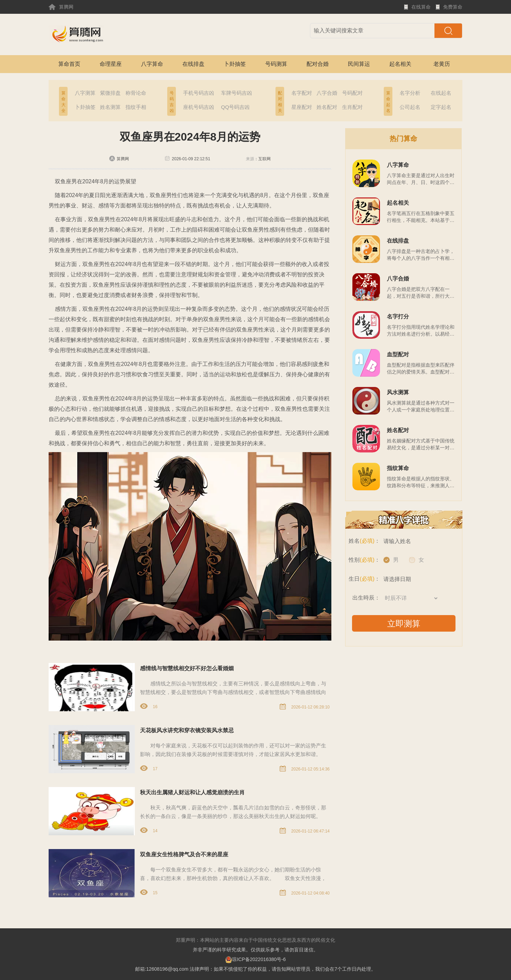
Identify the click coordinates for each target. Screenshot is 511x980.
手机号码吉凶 (199, 93)
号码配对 (352, 93)
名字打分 (398, 317)
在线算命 (417, 9)
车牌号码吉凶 (237, 93)
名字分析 (410, 93)
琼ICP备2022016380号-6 (255, 959)
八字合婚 (327, 93)
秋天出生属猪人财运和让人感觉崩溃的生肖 (192, 792)
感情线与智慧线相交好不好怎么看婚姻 (187, 668)
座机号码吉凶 (199, 107)
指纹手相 (136, 107)
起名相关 (400, 64)
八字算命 (152, 64)
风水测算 (398, 392)
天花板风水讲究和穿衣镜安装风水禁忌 (187, 730)
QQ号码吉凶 (235, 107)
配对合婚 (318, 64)
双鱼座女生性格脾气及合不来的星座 (184, 854)
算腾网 (61, 7)
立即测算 (404, 624)
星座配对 (302, 107)
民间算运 (359, 64)
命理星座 (111, 64)
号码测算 (276, 64)
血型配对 (398, 354)
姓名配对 (327, 107)
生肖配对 (352, 107)
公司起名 (410, 107)
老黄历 (442, 64)
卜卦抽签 (235, 64)
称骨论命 (136, 93)
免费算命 (449, 9)
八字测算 (85, 93)
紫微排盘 (110, 93)
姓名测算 (110, 107)
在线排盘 (193, 64)
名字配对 (302, 93)
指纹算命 (398, 468)
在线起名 (441, 93)
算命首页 (69, 64)
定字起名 (441, 107)
